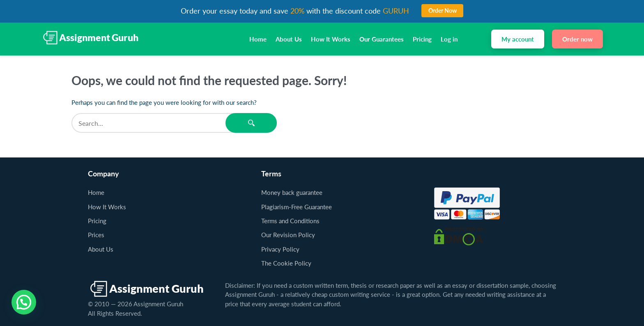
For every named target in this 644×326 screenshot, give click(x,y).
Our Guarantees (382, 39)
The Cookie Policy (286, 263)
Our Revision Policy (288, 235)
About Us (289, 39)
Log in (449, 39)
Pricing (422, 39)
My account (518, 39)
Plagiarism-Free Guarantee (297, 207)
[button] (24, 302)
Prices (96, 235)
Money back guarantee (292, 192)
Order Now (443, 10)
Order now (577, 39)
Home (258, 39)
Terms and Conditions (290, 221)
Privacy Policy (280, 249)
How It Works (331, 39)
